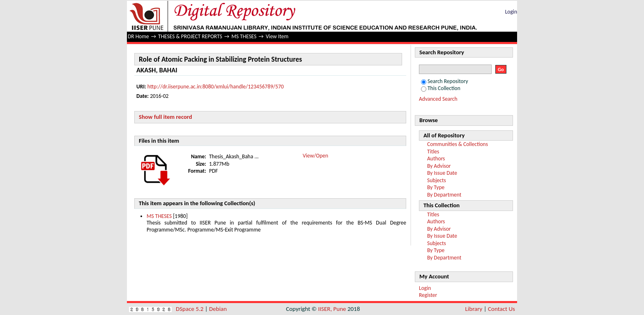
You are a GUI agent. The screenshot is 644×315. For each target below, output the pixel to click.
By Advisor (439, 166)
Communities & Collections (458, 144)
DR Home (138, 36)
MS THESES (244, 36)
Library (474, 309)
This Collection (441, 88)
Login (511, 12)
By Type (436, 187)
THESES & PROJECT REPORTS (190, 36)
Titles (433, 152)
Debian (218, 309)
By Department (444, 195)
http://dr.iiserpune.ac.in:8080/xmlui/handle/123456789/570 (216, 87)
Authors (436, 159)
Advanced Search (438, 99)
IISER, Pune (332, 309)
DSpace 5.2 (190, 309)
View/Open (315, 156)
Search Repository (445, 81)
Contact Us (501, 309)
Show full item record (166, 117)
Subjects (437, 180)
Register (428, 295)
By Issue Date (442, 173)
